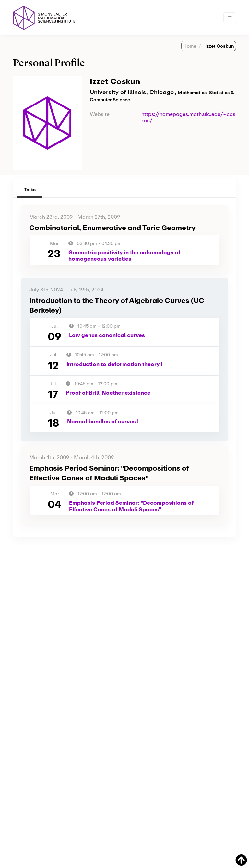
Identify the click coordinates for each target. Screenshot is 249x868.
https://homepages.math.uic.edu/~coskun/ (188, 117)
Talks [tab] (30, 189)
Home (190, 46)
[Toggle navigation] (230, 18)
